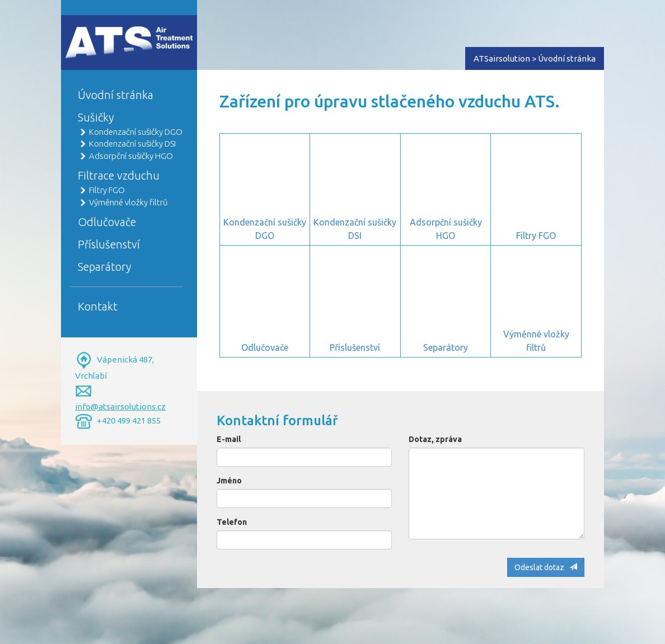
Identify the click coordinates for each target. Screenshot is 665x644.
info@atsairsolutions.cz (120, 406)
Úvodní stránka (116, 95)
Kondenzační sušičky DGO (136, 132)
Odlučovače (107, 222)
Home (76, 32)
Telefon (232, 522)
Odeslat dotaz (546, 567)
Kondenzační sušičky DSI (132, 144)
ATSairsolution (502, 58)
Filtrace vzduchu (119, 175)
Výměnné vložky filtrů (128, 202)
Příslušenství (109, 244)
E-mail (229, 439)
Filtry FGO (107, 190)
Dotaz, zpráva (435, 439)
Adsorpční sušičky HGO (131, 156)
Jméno (229, 481)
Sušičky (96, 117)
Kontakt (98, 306)
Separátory (104, 267)
